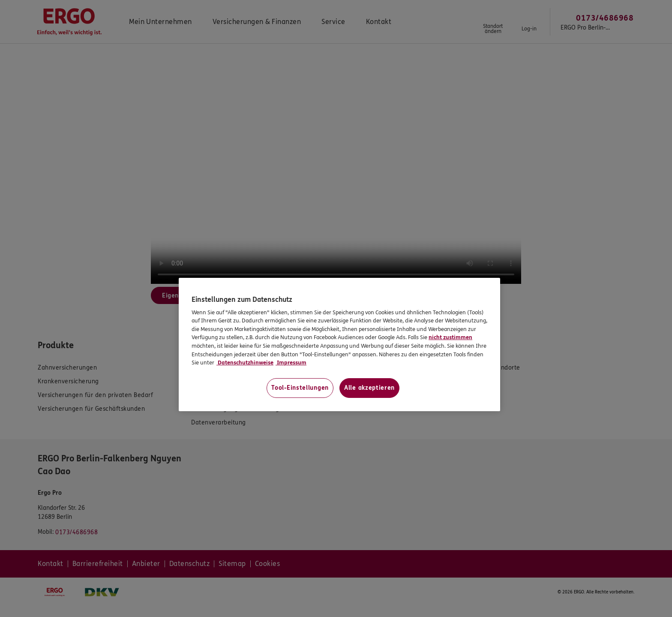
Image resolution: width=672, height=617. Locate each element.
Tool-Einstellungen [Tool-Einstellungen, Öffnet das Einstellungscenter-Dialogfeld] (300, 388)
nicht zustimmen (450, 337)
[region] (339, 345)
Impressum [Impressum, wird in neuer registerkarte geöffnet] (291, 363)
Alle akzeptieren (369, 388)
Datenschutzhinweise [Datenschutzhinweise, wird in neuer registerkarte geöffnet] (245, 363)
